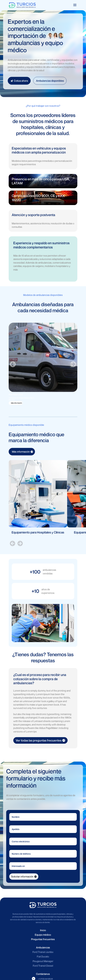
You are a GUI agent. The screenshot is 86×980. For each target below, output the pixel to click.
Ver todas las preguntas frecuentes (39, 740)
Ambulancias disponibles (50, 81)
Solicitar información (22, 877)
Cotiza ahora (19, 81)
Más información (16, 403)
